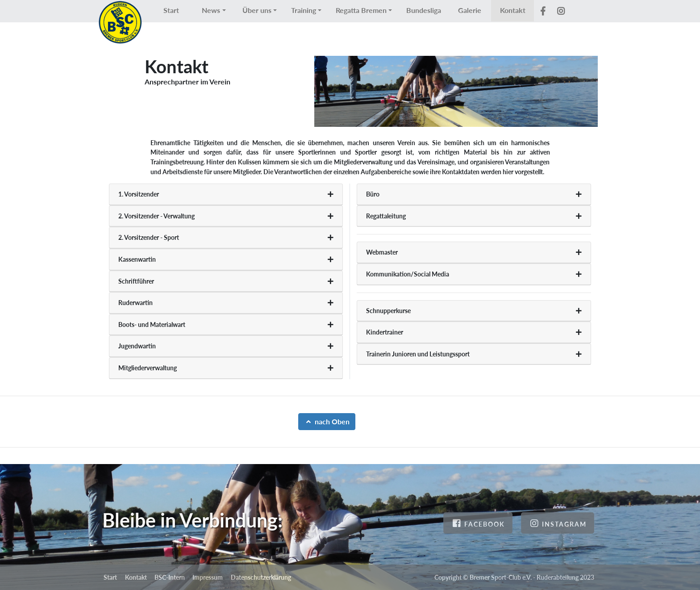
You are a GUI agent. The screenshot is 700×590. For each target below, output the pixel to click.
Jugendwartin (137, 346)
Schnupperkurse (388, 311)
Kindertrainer (385, 332)
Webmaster (382, 252)
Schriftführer (136, 281)
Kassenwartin (137, 259)
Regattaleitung (386, 216)
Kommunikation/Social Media (408, 274)
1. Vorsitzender (139, 194)
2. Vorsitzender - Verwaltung (156, 216)
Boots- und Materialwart (152, 324)
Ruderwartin (135, 303)
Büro (373, 194)
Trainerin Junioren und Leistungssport (418, 354)
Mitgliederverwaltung (148, 368)
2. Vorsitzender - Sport (149, 237)
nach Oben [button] (327, 421)
